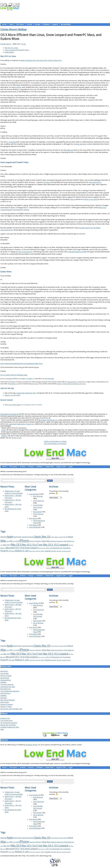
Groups (38, 24)
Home (4, 24)
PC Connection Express (9, 723)
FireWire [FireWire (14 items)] (61, 537)
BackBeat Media (31, 745)
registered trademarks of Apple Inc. (22, 424)
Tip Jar (23, 44)
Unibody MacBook (80, 144)
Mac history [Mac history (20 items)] (68, 541)
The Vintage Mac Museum (10, 691)
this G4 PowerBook (25, 252)
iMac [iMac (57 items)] (3, 541)
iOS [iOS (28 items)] (11, 541)
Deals (11, 24)
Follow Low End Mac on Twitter (55, 441)
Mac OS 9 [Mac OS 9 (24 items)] (7, 545)
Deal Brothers (5, 693)
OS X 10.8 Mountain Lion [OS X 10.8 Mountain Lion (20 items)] (54, 548)
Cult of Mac (5, 673)
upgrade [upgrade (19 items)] (48, 551)
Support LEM (61, 467)
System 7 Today (6, 707)
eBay (35, 214)
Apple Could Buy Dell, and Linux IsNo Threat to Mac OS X (41, 60)
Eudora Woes (9, 52)
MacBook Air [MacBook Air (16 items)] (60, 541)
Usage (57, 409)
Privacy (63, 409)
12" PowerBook (12, 142)
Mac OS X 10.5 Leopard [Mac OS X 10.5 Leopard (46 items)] (56, 545)
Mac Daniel (37, 512)
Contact (69, 409)
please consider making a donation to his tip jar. (72, 384)
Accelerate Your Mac (8, 687)
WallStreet (70, 150)
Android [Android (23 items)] (3, 537)
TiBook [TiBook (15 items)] (43, 551)
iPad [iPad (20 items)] (17, 541)
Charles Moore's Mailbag (13, 29)
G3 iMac (47, 182)
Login (70, 467)
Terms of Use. (17, 438)
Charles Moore (6, 44)
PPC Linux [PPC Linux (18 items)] (12, 551)
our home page (15, 405)
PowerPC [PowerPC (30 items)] (4, 551)
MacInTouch (5, 678)
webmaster (22, 428)
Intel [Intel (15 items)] (8, 541)
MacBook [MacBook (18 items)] (53, 541)
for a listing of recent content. (31, 405)
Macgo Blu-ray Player (8, 725)
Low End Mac (34, 494)
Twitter (23, 379)
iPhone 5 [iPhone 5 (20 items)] (39, 541)
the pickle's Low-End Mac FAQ (11, 709)
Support (55, 24)
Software (46, 24)
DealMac (4, 696)
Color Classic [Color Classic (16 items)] (54, 537)
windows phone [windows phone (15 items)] (66, 551)
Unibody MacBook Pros (76, 252)
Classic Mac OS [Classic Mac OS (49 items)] (42, 537)
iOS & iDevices (38, 514)
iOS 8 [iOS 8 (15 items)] (14, 541)
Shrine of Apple (6, 676)
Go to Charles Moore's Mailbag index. (14, 375)
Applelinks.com (14, 384)
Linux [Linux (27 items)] (44, 541)
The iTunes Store (6, 721)
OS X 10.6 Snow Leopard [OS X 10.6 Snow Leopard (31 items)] (26, 548)
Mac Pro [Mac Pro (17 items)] (3, 548)
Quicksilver (18, 87)
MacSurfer (4, 671)
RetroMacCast (6, 689)
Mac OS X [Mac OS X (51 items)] (16, 545)
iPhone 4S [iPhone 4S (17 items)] (32, 541)
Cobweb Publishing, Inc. (49, 420)
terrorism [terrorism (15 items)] (38, 551)
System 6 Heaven (7, 704)
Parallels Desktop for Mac (10, 727)
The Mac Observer (7, 685)
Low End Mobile (35, 527)
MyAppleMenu (6, 680)
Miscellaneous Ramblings (10, 414)
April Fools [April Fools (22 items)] (17, 537)
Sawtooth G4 (96, 182)
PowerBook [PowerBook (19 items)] (67, 548)
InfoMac (3, 682)
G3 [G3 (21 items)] (64, 537)
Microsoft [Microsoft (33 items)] (10, 548)
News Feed (49, 467)
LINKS (3, 430)
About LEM (43, 409)
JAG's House (5, 702)
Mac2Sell (4, 698)
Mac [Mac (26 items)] (48, 541)
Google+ (30, 379)
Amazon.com (5, 718)
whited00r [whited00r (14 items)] (53, 551)
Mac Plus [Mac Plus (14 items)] (71, 545)
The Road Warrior (72, 382)
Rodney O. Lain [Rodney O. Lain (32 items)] (22, 551)
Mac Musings (38, 496)
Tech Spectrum (39, 501)
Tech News (33, 525)
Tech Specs (20, 24)
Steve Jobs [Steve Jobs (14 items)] (32, 551)
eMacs (72, 199)
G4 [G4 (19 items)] (67, 537)
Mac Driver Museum (8, 700)
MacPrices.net (34, 384)
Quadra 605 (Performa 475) (26, 393)
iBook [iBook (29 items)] (70, 537)
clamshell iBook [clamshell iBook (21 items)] (27, 537)
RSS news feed (49, 379)
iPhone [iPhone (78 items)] (24, 541)
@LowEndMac (66, 24)
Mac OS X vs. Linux (11, 48)
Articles (29, 24)
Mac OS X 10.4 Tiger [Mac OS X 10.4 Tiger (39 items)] (32, 545)
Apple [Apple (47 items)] (10, 537)
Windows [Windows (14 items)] (59, 551)
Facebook (10, 379)
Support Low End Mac (12, 395)
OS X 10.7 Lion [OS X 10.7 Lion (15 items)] (42, 548)
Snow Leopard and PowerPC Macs (17, 50)
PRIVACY (4, 436)
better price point (91, 199)
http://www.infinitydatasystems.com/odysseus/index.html (21, 364)
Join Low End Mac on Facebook (55, 444)
